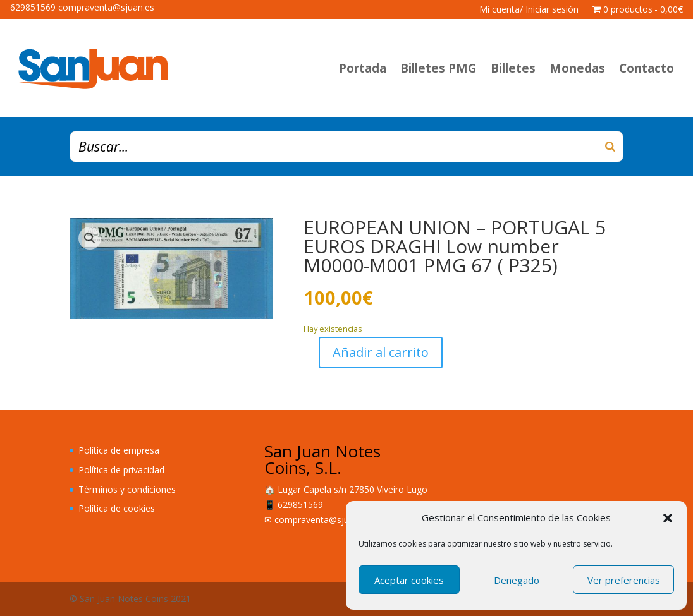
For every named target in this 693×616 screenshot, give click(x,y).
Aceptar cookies (409, 580)
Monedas (577, 68)
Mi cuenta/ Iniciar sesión (529, 10)
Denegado (517, 580)
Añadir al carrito (381, 352)
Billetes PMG (438, 68)
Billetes (513, 68)
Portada (363, 68)
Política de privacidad (121, 470)
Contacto (647, 68)
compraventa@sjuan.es (322, 520)
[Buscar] (610, 147)
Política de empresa (119, 450)
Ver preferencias (624, 580)
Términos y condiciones (127, 489)
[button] (668, 518)
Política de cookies (117, 508)
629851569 (300, 504)
